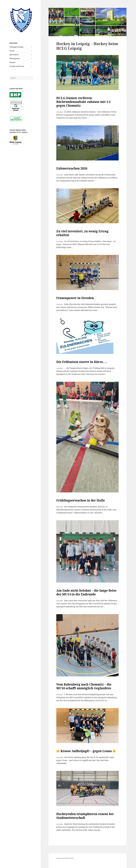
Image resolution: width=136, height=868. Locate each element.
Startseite (13, 43)
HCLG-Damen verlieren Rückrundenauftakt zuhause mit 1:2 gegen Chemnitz (83, 102)
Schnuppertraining (16, 47)
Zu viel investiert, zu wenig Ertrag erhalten (82, 233)
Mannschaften (15, 59)
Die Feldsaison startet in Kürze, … (82, 362)
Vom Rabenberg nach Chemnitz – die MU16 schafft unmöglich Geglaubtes (84, 686)
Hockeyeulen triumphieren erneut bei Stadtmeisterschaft (85, 816)
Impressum (60, 858)
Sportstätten (14, 55)
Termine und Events (17, 66)
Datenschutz (69, 858)
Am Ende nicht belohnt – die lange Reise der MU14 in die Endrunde (86, 592)
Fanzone (13, 62)
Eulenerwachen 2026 (72, 168)
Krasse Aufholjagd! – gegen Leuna (86, 751)
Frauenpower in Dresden (75, 298)
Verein (12, 51)
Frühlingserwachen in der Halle (81, 500)
